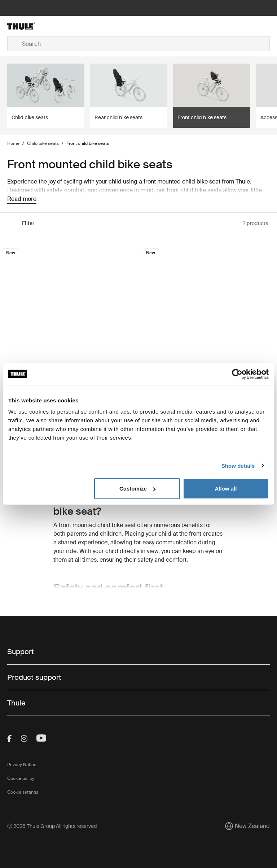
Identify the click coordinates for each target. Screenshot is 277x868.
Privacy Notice (22, 765)
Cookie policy (21, 778)
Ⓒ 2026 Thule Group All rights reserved (52, 826)
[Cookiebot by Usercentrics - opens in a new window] (237, 374)
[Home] (51, 26)
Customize (137, 489)
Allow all (226, 489)
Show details (238, 465)
